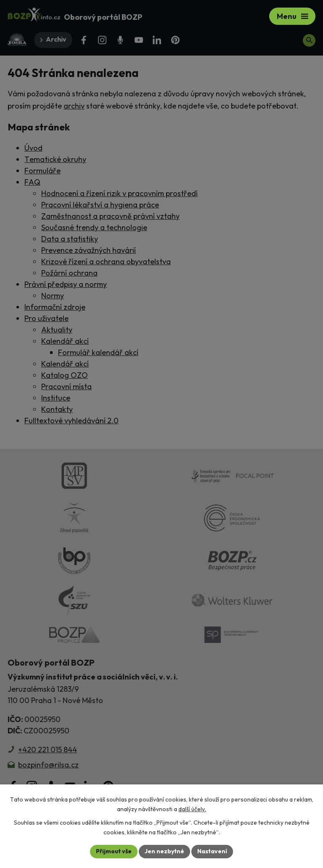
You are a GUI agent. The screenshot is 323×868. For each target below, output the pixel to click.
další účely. (192, 809)
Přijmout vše (114, 851)
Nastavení (212, 851)
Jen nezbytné (164, 851)
